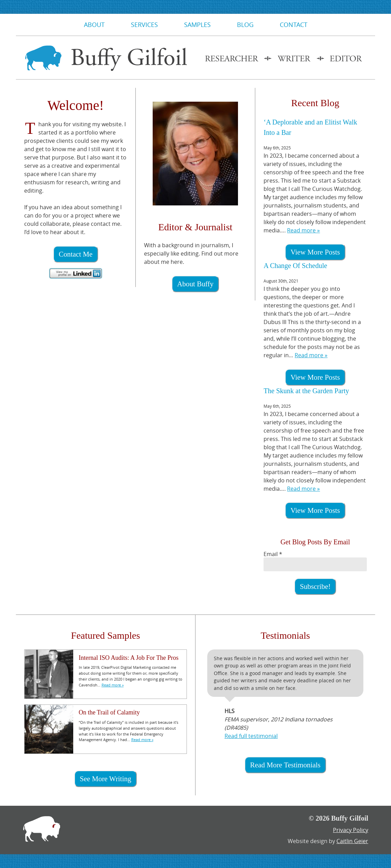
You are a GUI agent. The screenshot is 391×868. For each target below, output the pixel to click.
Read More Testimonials (285, 765)
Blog (245, 25)
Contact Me (76, 254)
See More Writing (106, 779)
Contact (294, 25)
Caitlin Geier (352, 841)
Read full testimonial (251, 736)
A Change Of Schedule (295, 266)
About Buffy (195, 284)
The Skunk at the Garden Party (306, 391)
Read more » (303, 230)
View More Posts (315, 252)
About (94, 25)
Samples (197, 25)
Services (144, 25)
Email (273, 554)
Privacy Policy (351, 830)
